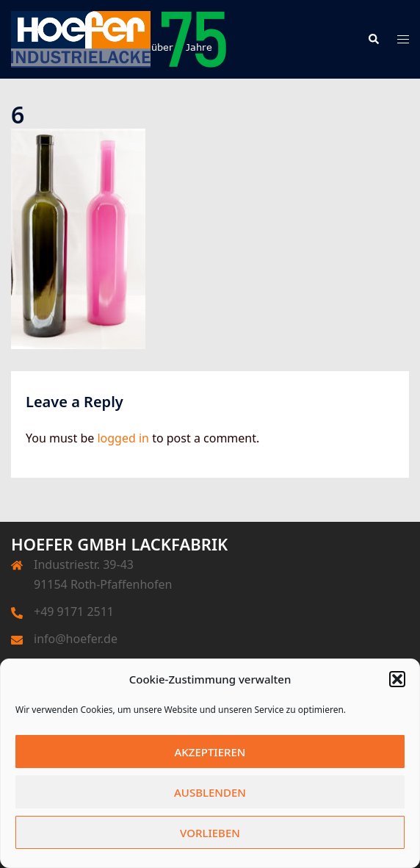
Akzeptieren (210, 752)
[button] (397, 679)
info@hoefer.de (76, 639)
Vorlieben (210, 833)
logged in (123, 438)
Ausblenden (210, 792)
